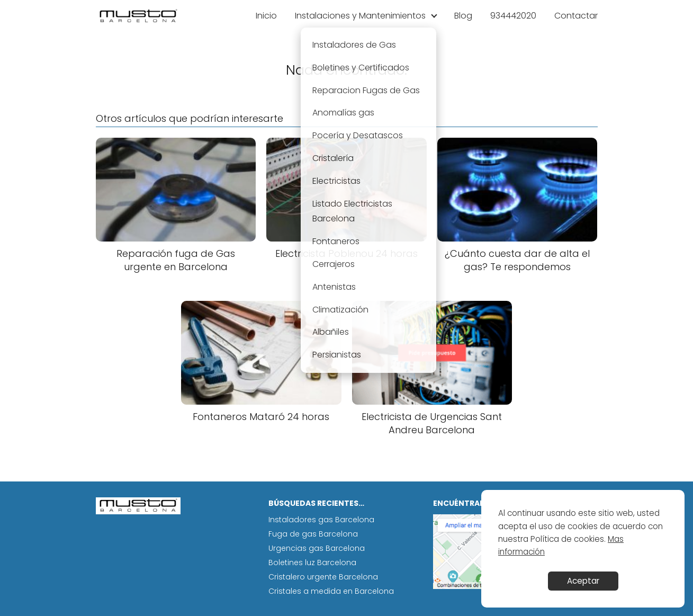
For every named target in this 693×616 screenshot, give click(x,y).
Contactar (576, 16)
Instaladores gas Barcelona (321, 520)
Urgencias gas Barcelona (317, 548)
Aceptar (583, 581)
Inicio (266, 16)
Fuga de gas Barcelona (313, 534)
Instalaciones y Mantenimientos (360, 16)
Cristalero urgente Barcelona (323, 577)
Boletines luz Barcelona (312, 563)
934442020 (513, 16)
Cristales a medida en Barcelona (331, 591)
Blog (463, 16)
